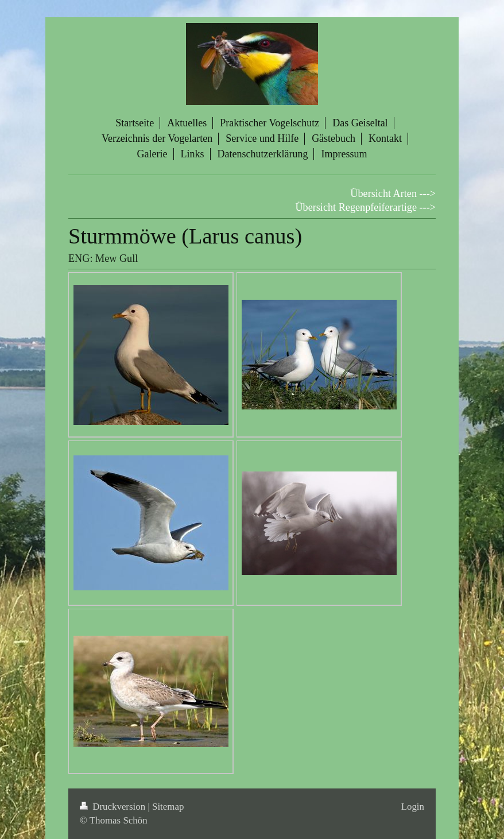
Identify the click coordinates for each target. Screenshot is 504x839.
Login (413, 807)
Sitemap (168, 807)
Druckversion (114, 807)
